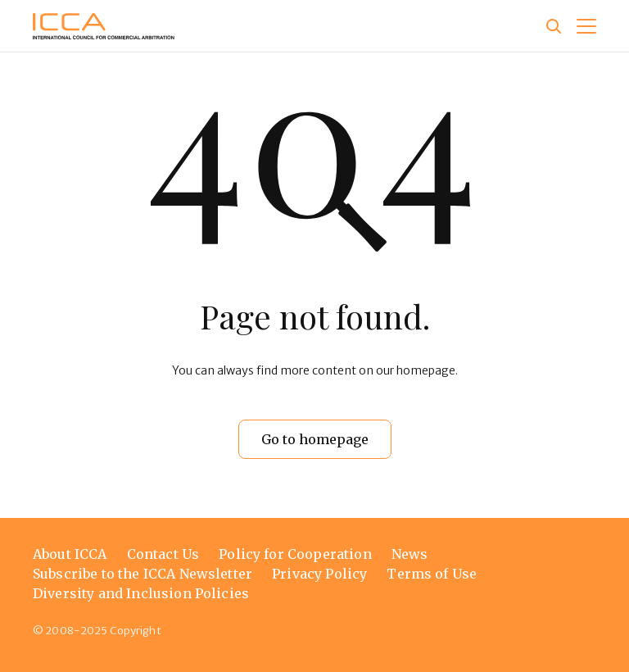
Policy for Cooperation (295, 554)
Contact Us (163, 554)
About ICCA (70, 554)
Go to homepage (315, 439)
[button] (586, 26)
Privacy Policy (319, 574)
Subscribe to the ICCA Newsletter (143, 574)
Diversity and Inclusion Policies (141, 593)
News (410, 554)
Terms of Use (432, 574)
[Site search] (554, 26)
